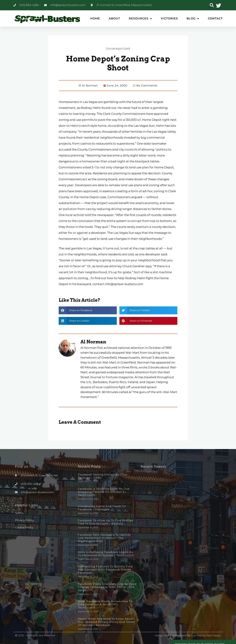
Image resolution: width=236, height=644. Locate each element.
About (114, 18)
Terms (19, 513)
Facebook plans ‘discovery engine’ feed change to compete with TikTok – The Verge (107, 587)
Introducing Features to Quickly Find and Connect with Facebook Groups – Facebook (106, 569)
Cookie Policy (24, 527)
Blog (193, 19)
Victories (169, 18)
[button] (212, 5)
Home (95, 18)
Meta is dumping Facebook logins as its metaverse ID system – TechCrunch (106, 553)
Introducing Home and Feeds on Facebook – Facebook (102, 508)
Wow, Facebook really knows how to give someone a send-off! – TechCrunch (105, 604)
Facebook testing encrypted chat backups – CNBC (103, 476)
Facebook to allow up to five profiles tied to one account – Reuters (106, 522)
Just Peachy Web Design (206, 635)
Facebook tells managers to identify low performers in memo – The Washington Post (104, 538)
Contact (215, 18)
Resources (140, 19)
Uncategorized (118, 48)
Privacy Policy (24, 520)
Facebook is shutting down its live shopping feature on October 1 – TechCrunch (104, 492)
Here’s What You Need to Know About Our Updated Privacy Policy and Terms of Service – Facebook (106, 622)
